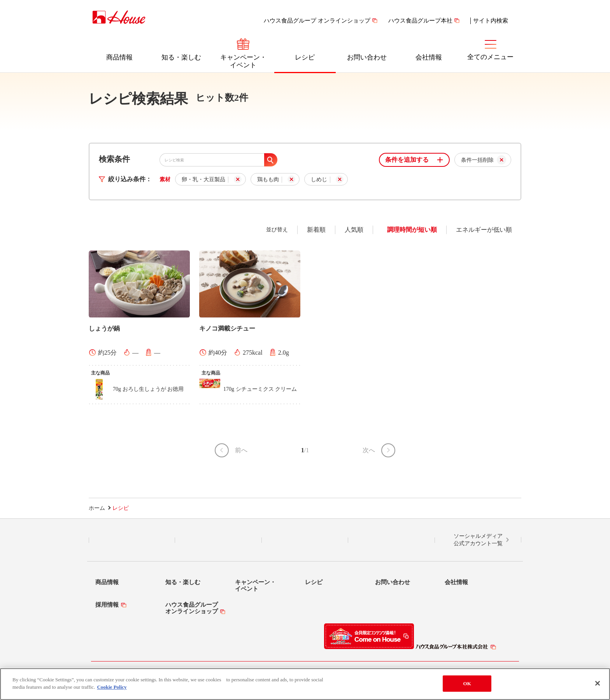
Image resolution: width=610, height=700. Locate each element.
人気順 (354, 230)
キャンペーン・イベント (243, 61)
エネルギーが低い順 (484, 230)
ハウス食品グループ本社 (420, 21)
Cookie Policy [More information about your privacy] (112, 687)
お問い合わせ (367, 57)
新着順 (316, 230)
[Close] (598, 683)
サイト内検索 (491, 21)
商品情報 (119, 57)
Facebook (305, 540)
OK (467, 683)
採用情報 (107, 605)
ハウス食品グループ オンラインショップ (317, 21)
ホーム (97, 508)
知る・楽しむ (181, 57)
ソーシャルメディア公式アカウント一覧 (478, 540)
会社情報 (429, 57)
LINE (132, 540)
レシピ (305, 57)
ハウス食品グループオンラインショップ (192, 608)
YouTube (391, 540)
